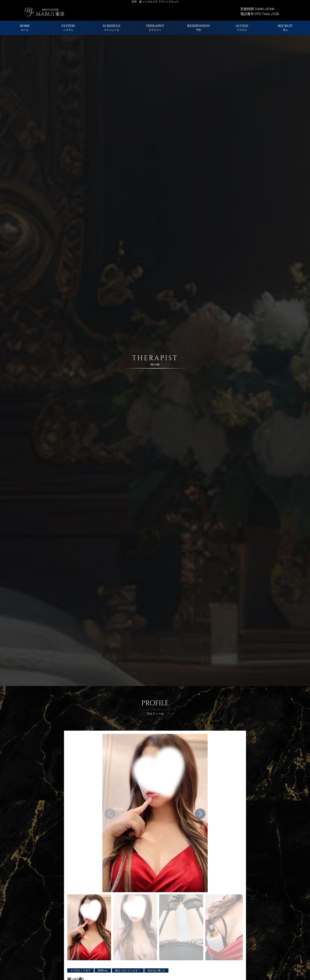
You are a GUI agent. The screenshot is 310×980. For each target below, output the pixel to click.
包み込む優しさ (156, 970)
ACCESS (242, 28)
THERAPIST (155, 28)
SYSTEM (68, 28)
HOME (25, 28)
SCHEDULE (112, 28)
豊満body (103, 970)
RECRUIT (285, 28)
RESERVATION (199, 28)
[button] (200, 814)
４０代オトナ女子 (81, 970)
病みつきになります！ (128, 970)
